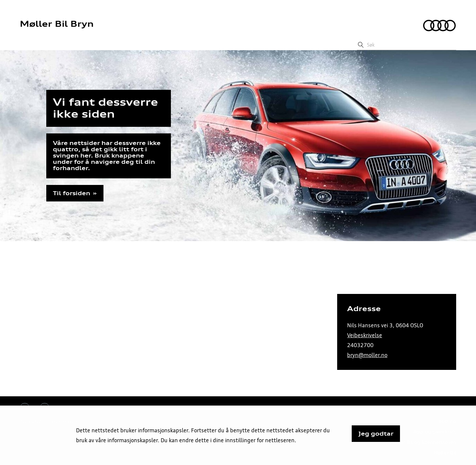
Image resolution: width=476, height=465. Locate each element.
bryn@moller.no (367, 355)
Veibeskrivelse (365, 335)
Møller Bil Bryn (57, 24)
